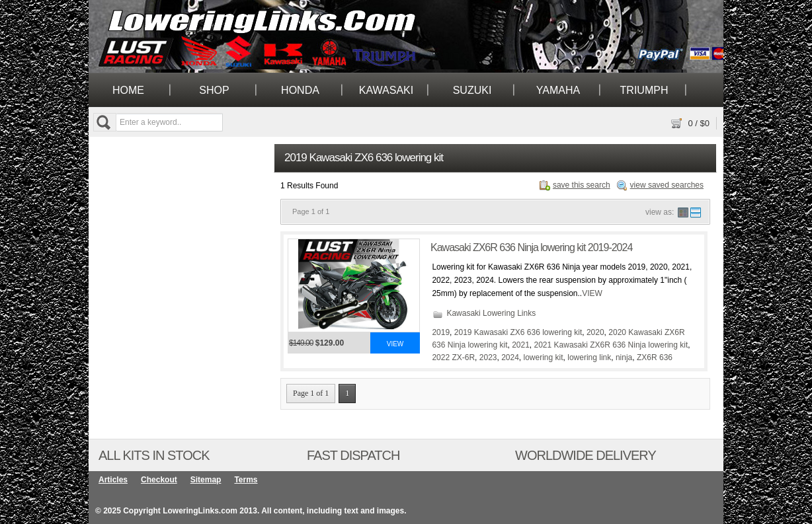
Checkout (159, 480)
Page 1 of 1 (311, 393)
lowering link (589, 357)
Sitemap (206, 480)
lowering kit (544, 357)
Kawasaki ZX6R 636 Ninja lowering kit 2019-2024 (531, 247)
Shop (214, 90)
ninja (624, 357)
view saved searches (667, 185)
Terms (246, 480)
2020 (595, 332)
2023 (488, 357)
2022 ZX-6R (453, 357)
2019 (441, 332)
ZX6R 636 (655, 357)
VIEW (592, 293)
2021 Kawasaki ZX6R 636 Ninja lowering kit (611, 345)
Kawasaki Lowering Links (491, 313)
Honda (300, 90)
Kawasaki (386, 90)
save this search (582, 185)
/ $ (699, 123)
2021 (521, 345)
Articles (113, 480)
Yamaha (558, 90)
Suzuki (472, 90)
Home (128, 90)
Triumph (644, 90)
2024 (510, 357)
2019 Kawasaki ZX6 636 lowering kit (518, 332)
